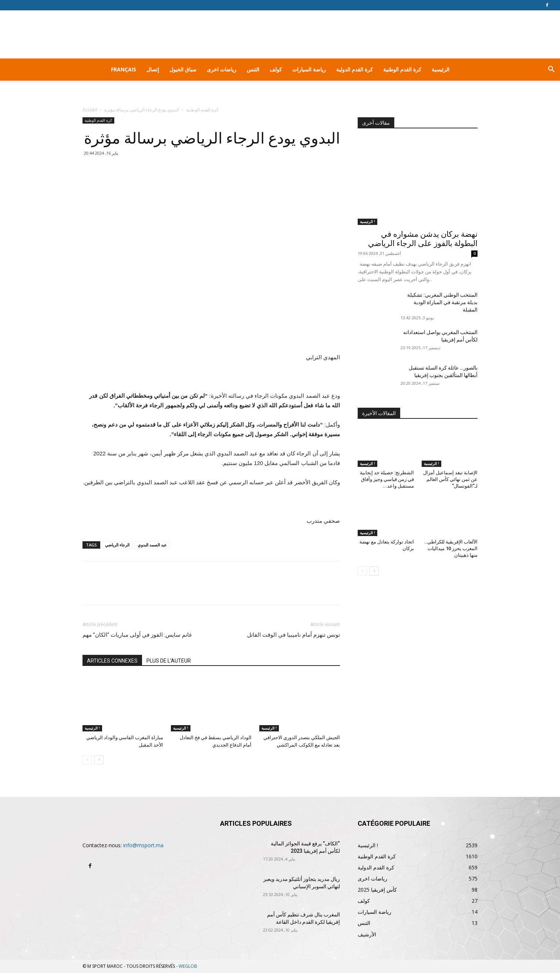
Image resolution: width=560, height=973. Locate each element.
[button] (551, 70)
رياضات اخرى (222, 69)
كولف (276, 69)
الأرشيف (367, 934)
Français (124, 69)
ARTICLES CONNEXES (112, 661)
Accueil (90, 110)
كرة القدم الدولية (355, 69)
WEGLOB (188, 966)
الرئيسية (441, 69)
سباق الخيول (183, 69)
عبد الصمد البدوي (152, 545)
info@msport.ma (143, 845)
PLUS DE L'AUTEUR (169, 661)
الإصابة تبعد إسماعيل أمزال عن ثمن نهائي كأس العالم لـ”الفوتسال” (450, 479)
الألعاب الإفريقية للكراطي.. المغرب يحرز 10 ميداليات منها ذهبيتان (451, 548)
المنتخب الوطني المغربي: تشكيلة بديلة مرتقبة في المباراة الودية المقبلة (442, 302)
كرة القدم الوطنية (402, 69)
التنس (253, 69)
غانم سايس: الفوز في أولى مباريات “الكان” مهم (137, 635)
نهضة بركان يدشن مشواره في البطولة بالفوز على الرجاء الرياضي (423, 239)
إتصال (153, 69)
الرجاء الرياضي (117, 545)
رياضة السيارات (309, 69)
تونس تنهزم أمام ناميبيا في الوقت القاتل (294, 635)
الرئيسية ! (92, 728)
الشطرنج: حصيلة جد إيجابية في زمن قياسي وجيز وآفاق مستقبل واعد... (387, 479)
